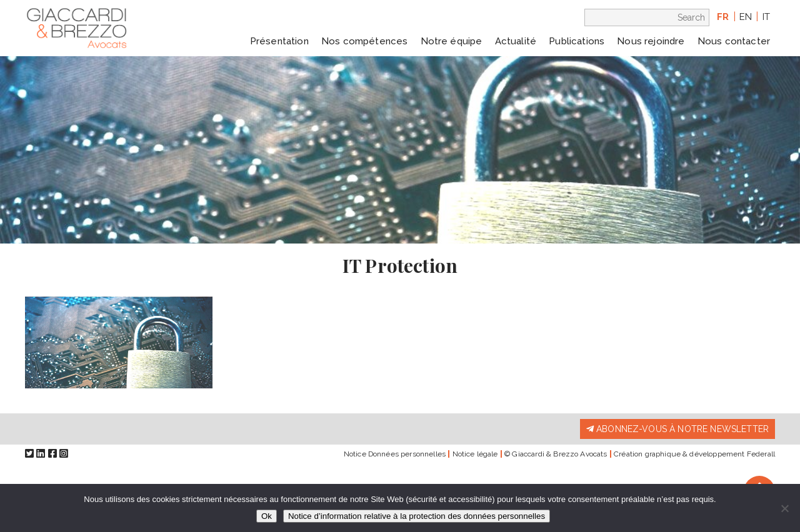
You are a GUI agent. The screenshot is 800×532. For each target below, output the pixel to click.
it (766, 17)
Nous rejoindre (651, 41)
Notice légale (475, 454)
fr (723, 17)
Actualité (516, 41)
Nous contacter (734, 41)
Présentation (279, 41)
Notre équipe (452, 41)
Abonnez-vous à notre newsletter (677, 429)
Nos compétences (364, 41)
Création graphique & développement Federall (694, 454)
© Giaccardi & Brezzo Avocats (556, 454)
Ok (267, 516)
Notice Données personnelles (395, 454)
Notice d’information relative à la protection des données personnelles (417, 516)
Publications (577, 41)
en (746, 17)
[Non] (784, 508)
